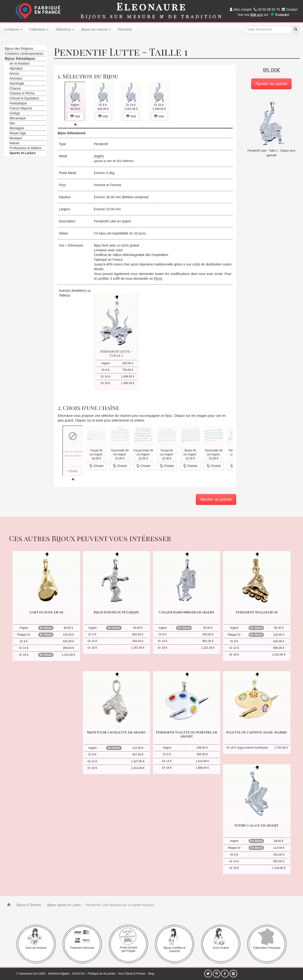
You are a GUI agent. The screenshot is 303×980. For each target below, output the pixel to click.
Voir (75, 116)
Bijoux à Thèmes (28, 905)
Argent (99, 156)
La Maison (13, 29)
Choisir (96, 466)
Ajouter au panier (271, 84)
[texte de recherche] (268, 29)
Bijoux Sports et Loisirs (63, 905)
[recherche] (295, 29)
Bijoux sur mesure (96, 29)
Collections (39, 29)
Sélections (65, 29)
